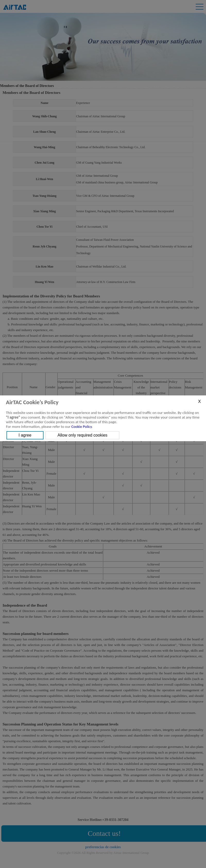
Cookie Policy (81, 427)
